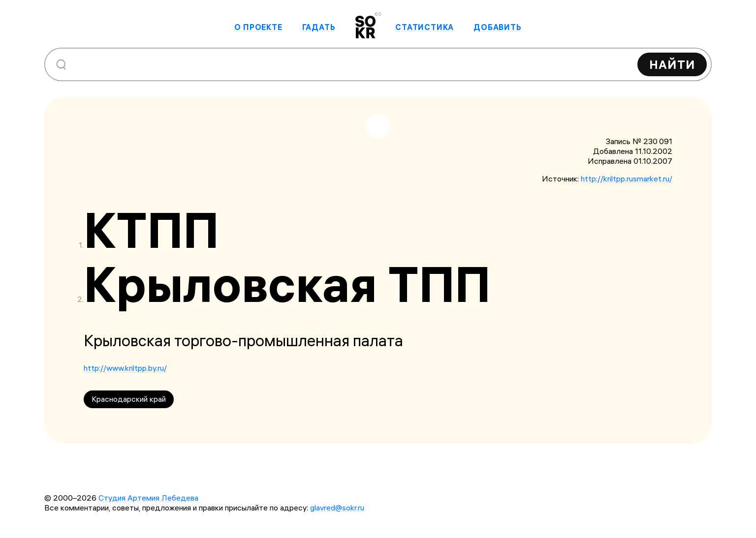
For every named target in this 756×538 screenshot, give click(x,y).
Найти (672, 64)
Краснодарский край (129, 399)
